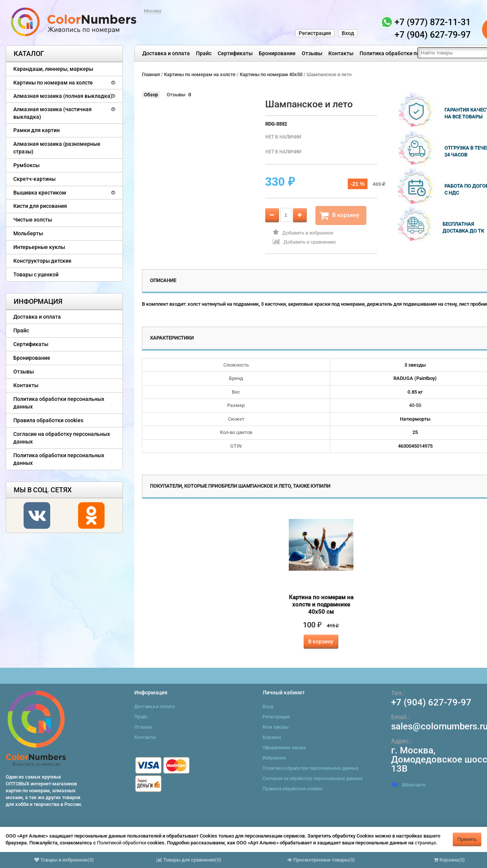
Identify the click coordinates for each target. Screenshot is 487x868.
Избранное (274, 758)
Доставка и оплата (166, 53)
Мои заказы (276, 727)
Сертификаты (235, 53)
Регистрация (315, 33)
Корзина (272, 737)
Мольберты (28, 233)
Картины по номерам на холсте (53, 83)
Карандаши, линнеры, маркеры (53, 69)
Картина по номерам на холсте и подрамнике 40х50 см (321, 605)
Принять (467, 839)
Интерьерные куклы (39, 247)
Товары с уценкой (36, 274)
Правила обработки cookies (48, 420)
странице (425, 843)
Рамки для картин (37, 130)
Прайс (204, 53)
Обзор (151, 95)
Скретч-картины (34, 179)
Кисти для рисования (40, 206)
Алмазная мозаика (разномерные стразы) (57, 148)
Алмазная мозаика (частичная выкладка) (53, 113)
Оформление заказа (284, 748)
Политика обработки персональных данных (415, 53)
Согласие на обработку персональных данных (62, 438)
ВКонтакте (408, 785)
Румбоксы (26, 165)
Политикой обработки (122, 843)
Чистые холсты (33, 220)
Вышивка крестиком (40, 193)
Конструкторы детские (42, 261)
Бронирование (277, 53)
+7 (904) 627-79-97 (431, 702)
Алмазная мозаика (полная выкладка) (63, 96)
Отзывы (312, 53)
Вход (348, 33)
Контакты (341, 53)
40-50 (415, 405)
